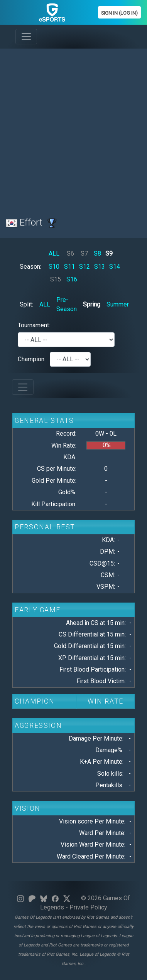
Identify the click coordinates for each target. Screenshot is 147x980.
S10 (54, 267)
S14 (115, 267)
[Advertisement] (73, 128)
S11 (69, 267)
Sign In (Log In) (119, 13)
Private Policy (88, 907)
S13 (100, 267)
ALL (54, 253)
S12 (84, 267)
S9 (109, 253)
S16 (72, 279)
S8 (97, 253)
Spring (92, 304)
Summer (118, 304)
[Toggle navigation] (26, 37)
